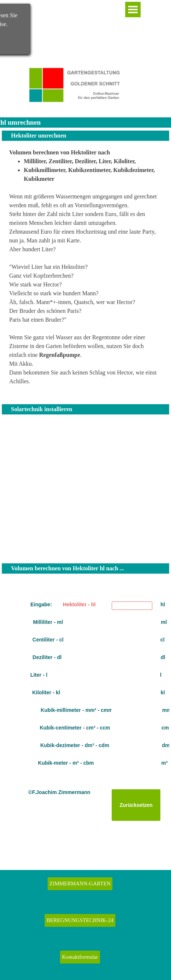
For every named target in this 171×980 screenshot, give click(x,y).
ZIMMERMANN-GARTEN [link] (80, 884)
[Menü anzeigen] (133, 10)
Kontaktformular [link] (80, 957)
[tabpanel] (85, 271)
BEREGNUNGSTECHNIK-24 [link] (80, 920)
